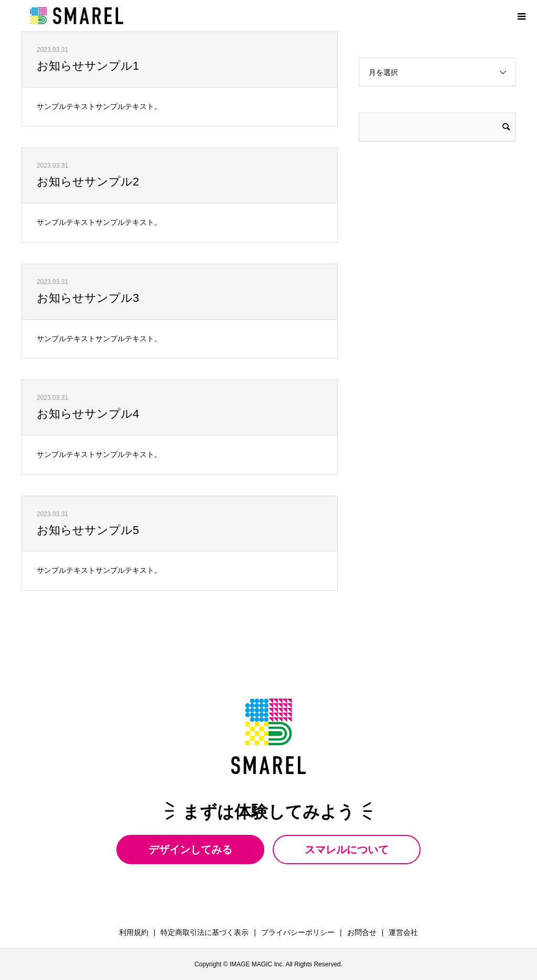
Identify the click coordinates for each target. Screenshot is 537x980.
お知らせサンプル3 (88, 298)
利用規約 (134, 932)
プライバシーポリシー (298, 932)
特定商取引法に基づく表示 (205, 932)
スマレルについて (347, 850)
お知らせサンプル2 (88, 182)
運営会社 (403, 932)
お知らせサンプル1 (88, 66)
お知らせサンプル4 (88, 414)
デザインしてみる (190, 850)
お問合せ (362, 932)
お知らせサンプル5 (88, 530)
